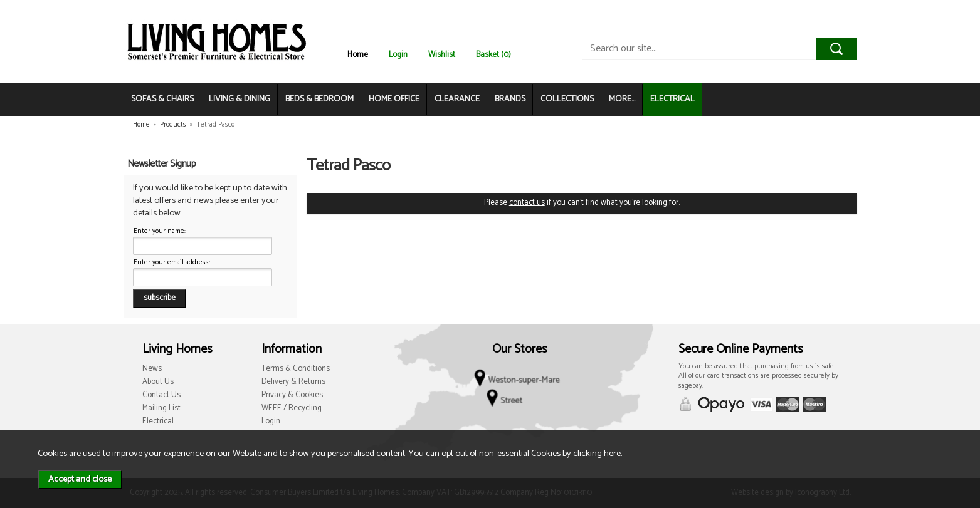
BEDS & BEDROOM (319, 99)
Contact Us (161, 395)
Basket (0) (493, 55)
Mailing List (161, 408)
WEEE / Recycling (292, 408)
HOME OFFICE (394, 99)
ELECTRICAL (672, 99)
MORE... (622, 99)
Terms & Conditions (296, 369)
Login (398, 55)
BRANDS (510, 99)
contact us (527, 203)
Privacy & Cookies (292, 395)
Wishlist (442, 55)
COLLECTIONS (567, 99)
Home (358, 55)
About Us (158, 382)
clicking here (597, 454)
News (152, 369)
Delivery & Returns (293, 382)
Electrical (158, 421)
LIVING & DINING (240, 99)
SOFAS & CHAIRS (162, 99)
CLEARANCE (457, 99)
